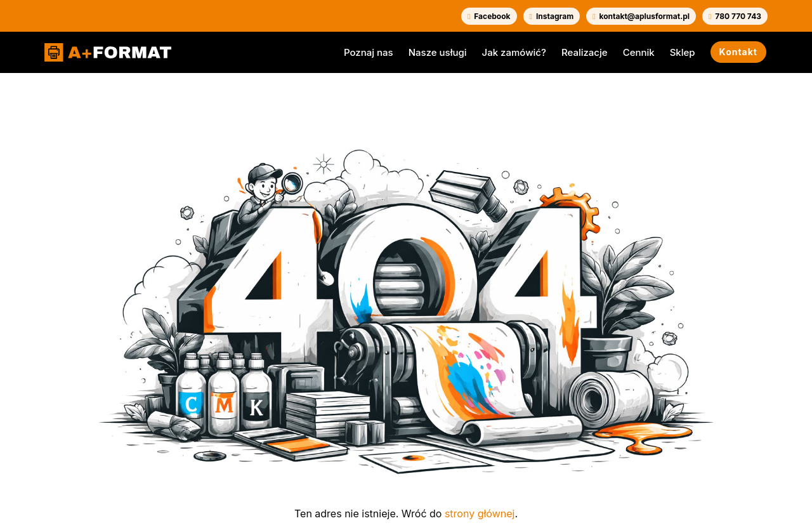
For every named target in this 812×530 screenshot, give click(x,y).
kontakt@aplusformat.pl (641, 16)
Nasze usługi (438, 52)
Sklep (683, 52)
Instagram (552, 16)
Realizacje (585, 52)
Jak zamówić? (514, 52)
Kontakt (738, 52)
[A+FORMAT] (108, 53)
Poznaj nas (369, 52)
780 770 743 (735, 16)
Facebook (489, 16)
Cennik (639, 52)
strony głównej (480, 513)
